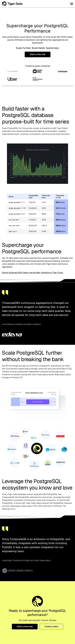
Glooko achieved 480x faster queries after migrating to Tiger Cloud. (33, 273)
